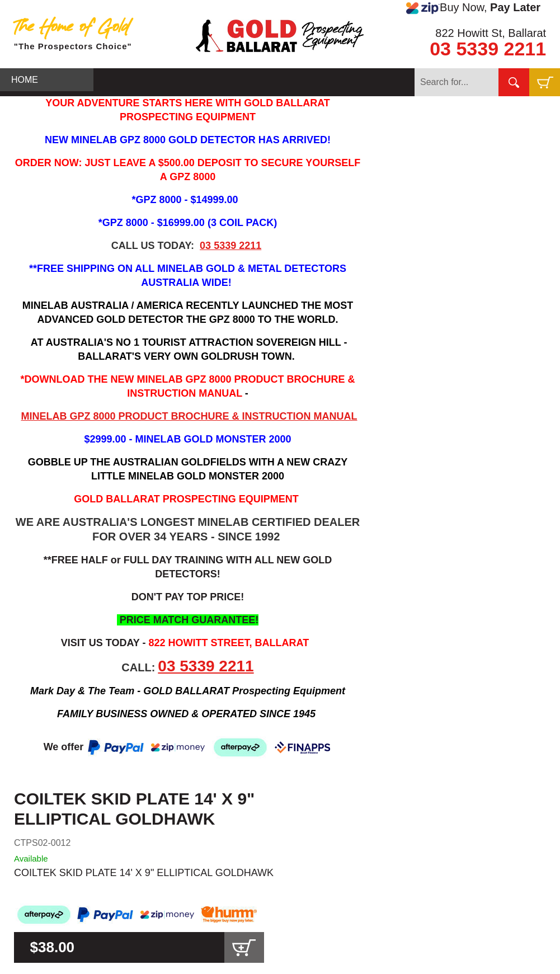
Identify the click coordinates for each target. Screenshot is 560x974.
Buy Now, (473, 8)
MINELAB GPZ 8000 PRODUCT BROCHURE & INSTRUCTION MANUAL (189, 416)
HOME (25, 80)
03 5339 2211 (488, 49)
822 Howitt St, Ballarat (491, 33)
